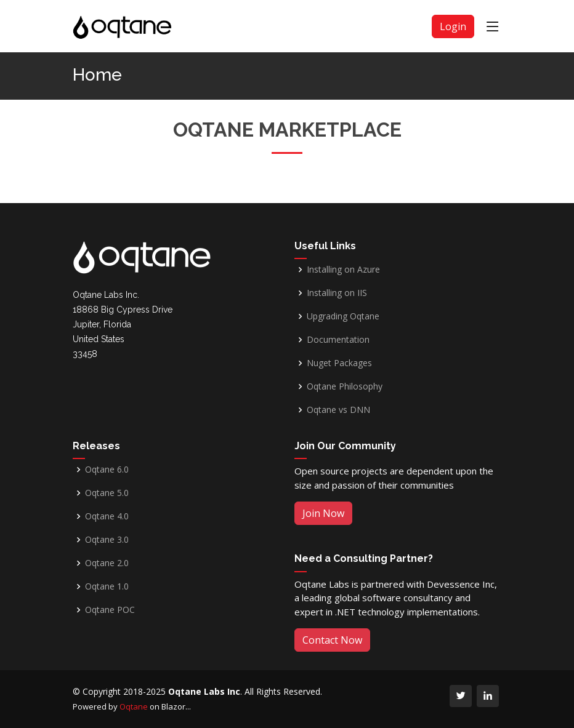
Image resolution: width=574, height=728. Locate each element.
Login (453, 26)
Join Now (323, 513)
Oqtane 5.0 (107, 493)
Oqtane (134, 706)
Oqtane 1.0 (107, 586)
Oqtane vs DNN (338, 410)
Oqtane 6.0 (107, 470)
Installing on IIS (337, 293)
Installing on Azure (343, 270)
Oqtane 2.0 (107, 563)
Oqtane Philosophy (345, 386)
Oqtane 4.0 (107, 516)
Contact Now (332, 640)
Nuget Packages (339, 363)
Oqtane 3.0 (107, 540)
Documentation (338, 340)
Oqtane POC (110, 610)
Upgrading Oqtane (343, 316)
